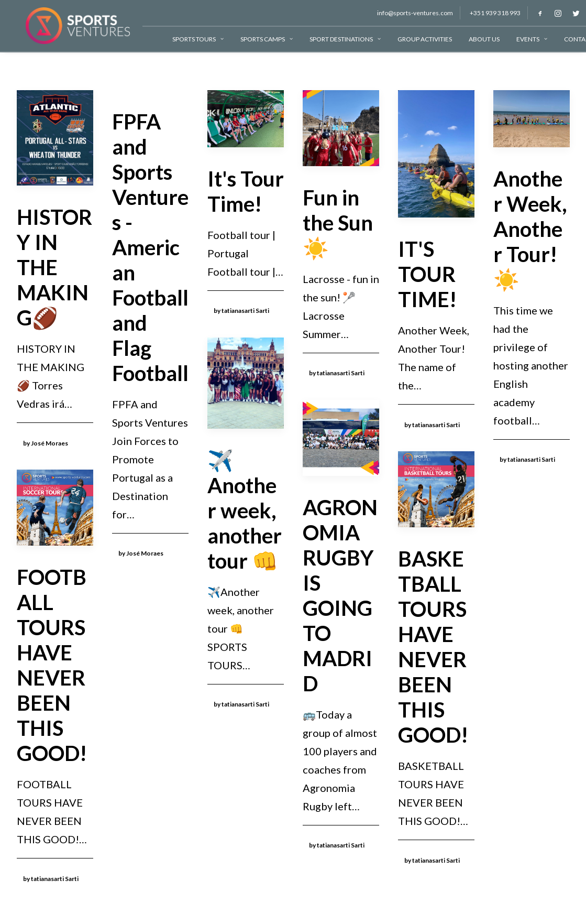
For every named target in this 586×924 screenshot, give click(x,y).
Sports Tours (189, 39)
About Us (475, 39)
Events (523, 39)
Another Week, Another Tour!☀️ (530, 229)
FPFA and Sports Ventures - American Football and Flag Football (150, 247)
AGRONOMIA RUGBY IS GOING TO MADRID (340, 595)
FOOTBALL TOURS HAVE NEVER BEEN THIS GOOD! (52, 665)
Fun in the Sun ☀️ (338, 223)
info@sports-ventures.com (406, 13)
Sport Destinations (336, 39)
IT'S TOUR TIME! (427, 274)
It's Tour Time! (246, 191)
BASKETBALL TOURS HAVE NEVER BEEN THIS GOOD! (433, 647)
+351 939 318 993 (486, 13)
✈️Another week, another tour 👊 (245, 510)
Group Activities (416, 39)
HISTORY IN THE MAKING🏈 (54, 267)
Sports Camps (258, 39)
